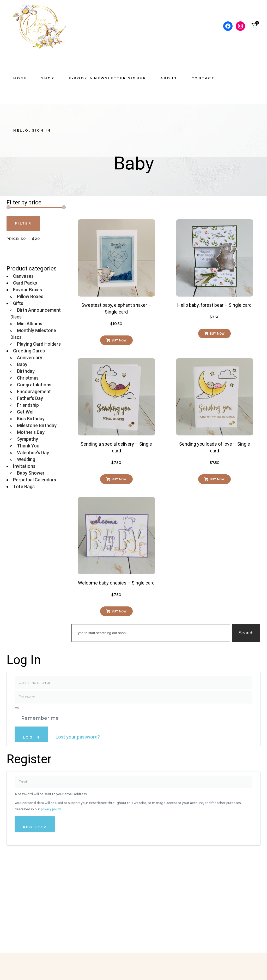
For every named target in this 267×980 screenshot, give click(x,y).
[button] (116, 340)
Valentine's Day (33, 453)
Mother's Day (31, 432)
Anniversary (30, 358)
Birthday (26, 371)
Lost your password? (78, 737)
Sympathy (28, 439)
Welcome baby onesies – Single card (116, 583)
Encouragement (34, 391)
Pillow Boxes (30, 296)
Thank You (28, 446)
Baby (22, 364)
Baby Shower (31, 473)
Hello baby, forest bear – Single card (214, 305)
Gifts (18, 303)
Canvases (23, 276)
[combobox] (151, 633)
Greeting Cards (29, 351)
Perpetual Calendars (35, 480)
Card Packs (25, 283)
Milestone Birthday (37, 425)
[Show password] (17, 708)
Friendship (28, 405)
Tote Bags (24, 486)
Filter (23, 223)
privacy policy (51, 809)
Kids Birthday (31, 419)
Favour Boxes (28, 290)
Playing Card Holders (39, 344)
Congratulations (34, 385)
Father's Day (30, 398)
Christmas (28, 378)
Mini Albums (30, 324)
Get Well (26, 412)
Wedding (26, 459)
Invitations (24, 466)
